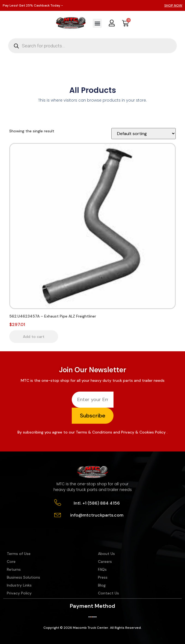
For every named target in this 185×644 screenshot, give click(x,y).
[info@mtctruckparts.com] (58, 515)
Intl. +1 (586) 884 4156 (97, 503)
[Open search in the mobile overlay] (92, 46)
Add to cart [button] (34, 337)
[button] (97, 23)
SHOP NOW (173, 5)
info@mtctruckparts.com (97, 515)
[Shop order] (144, 134)
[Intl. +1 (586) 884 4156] (58, 503)
